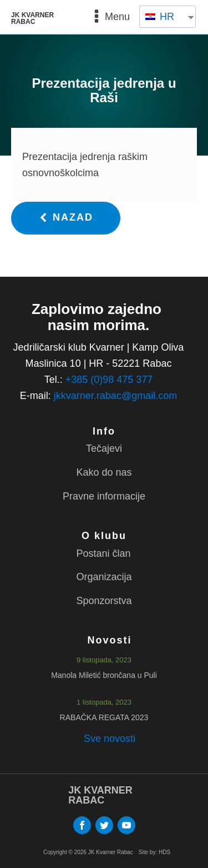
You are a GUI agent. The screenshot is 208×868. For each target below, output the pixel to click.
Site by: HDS (154, 852)
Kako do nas (104, 472)
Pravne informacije (104, 496)
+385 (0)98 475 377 (109, 380)
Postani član (103, 553)
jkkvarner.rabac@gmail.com (115, 396)
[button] (66, 218)
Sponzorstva (104, 601)
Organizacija (104, 577)
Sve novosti (110, 739)
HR (160, 17)
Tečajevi (104, 448)
